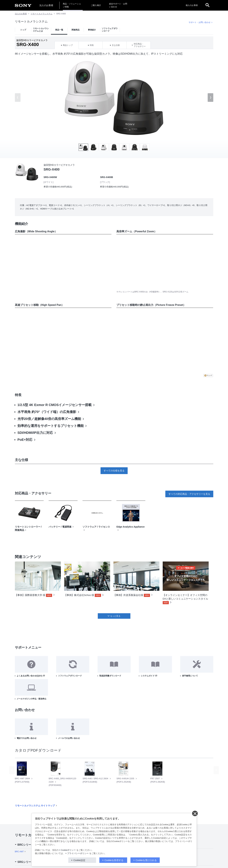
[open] (207, 5)
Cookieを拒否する (114, 860)
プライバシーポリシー (78, 853)
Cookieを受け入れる (146, 860)
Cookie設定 (79, 860)
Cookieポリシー (68, 850)
